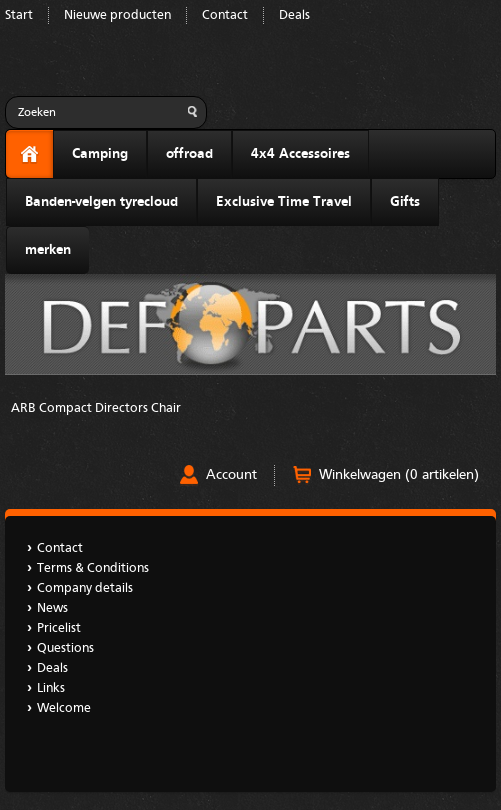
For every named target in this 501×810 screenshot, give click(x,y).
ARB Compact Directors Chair (96, 408)
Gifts (405, 202)
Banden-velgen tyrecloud (101, 202)
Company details (85, 588)
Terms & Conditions (93, 568)
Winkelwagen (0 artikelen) (399, 475)
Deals (294, 15)
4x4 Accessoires (300, 154)
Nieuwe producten (117, 15)
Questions (65, 648)
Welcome (64, 708)
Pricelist (59, 628)
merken (48, 250)
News (52, 608)
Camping (100, 154)
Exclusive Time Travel (284, 202)
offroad (189, 154)
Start (19, 15)
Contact (225, 15)
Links (51, 688)
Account (231, 475)
